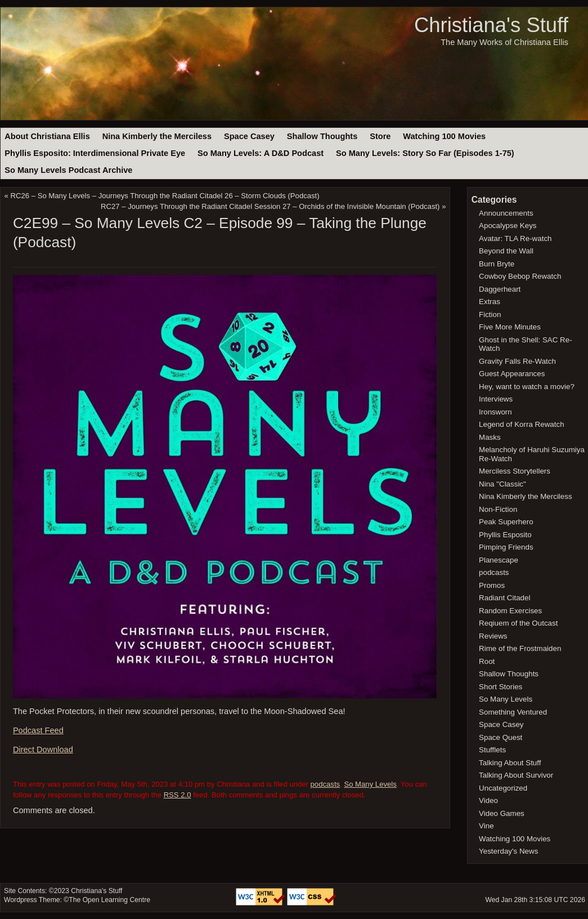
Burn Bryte (497, 264)
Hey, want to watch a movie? (527, 387)
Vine (486, 826)
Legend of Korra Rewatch (522, 424)
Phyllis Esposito (505, 535)
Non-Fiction (498, 509)
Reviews (493, 636)
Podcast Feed (38, 730)
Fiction (490, 314)
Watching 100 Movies (444, 136)
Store (380, 136)
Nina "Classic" (502, 484)
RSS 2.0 (178, 795)
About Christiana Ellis (47, 136)
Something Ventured (513, 712)
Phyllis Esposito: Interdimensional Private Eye (95, 153)
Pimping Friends (506, 547)
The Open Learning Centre (109, 900)
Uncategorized (503, 788)
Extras (490, 302)
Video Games (502, 813)
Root (487, 661)
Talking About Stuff (510, 763)
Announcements (506, 213)
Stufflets (492, 750)
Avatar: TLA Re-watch (515, 238)
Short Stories (501, 687)
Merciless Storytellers (515, 471)
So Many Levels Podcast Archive (68, 170)
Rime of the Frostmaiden (520, 648)
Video (488, 800)
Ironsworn (495, 412)
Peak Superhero (506, 522)
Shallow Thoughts (322, 136)
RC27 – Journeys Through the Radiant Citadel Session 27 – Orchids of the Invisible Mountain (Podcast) (270, 206)
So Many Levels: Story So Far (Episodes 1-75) (425, 153)
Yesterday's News (508, 851)
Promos (492, 585)
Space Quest (501, 737)
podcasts (326, 784)
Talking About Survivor (516, 775)
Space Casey (249, 136)
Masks (490, 437)
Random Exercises (510, 611)
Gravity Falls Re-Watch (517, 361)
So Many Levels (370, 784)
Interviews (496, 399)
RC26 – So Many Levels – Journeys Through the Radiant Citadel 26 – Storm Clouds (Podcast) (165, 196)
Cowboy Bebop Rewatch (520, 276)
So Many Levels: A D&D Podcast (261, 153)
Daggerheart (500, 289)
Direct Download (43, 750)
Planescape (499, 560)
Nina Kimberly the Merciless (157, 136)
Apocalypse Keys (508, 226)
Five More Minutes (510, 327)
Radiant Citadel (504, 598)
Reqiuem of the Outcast (518, 623)
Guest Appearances (512, 374)
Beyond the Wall (506, 251)
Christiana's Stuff (491, 25)
